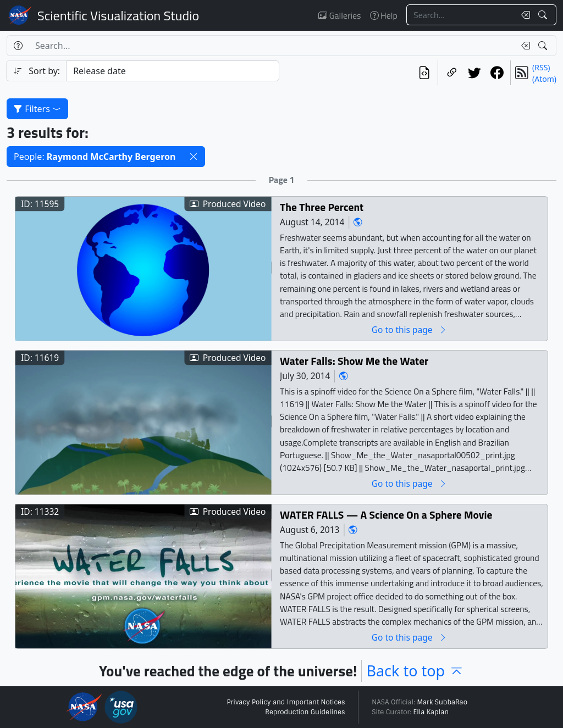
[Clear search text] (523, 15)
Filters (37, 109)
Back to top (415, 671)
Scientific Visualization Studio (118, 15)
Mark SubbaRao (442, 702)
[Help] (18, 46)
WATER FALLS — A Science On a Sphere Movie (386, 515)
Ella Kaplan (431, 712)
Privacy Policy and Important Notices (286, 702)
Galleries (340, 15)
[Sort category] (173, 71)
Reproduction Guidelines (305, 712)
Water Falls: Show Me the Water (354, 361)
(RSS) (541, 67)
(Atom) (544, 79)
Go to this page (410, 329)
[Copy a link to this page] (452, 73)
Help (384, 15)
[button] (194, 157)
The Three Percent (322, 207)
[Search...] (461, 15)
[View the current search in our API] (424, 73)
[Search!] (544, 15)
